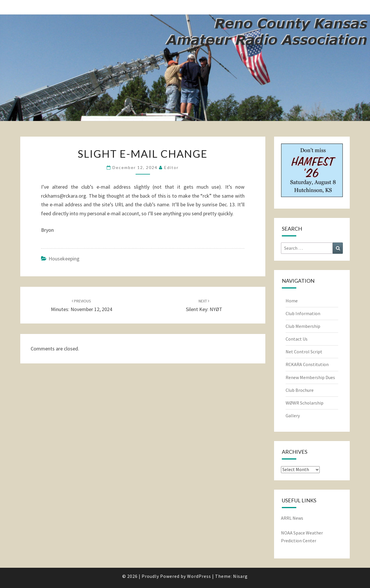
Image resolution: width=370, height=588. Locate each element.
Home (292, 301)
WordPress (199, 576)
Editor (171, 167)
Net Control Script (304, 352)
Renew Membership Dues (310, 377)
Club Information (303, 313)
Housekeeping (64, 259)
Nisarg (240, 576)
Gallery (293, 416)
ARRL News (292, 518)
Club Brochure (300, 390)
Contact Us (297, 339)
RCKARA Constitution (307, 364)
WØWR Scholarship (305, 403)
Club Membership (303, 326)
